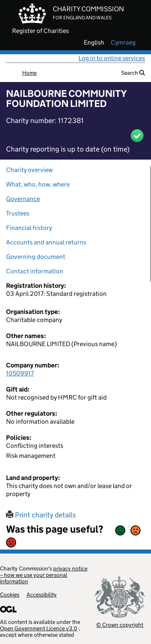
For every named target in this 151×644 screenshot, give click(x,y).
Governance (23, 199)
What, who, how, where (38, 184)
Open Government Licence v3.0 (39, 628)
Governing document (36, 257)
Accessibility (42, 595)
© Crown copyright (120, 625)
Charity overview (29, 170)
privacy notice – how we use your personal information (44, 575)
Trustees (18, 213)
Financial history (29, 228)
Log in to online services (112, 58)
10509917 (20, 373)
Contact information (35, 271)
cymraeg (123, 43)
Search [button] (133, 73)
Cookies (10, 595)
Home (29, 73)
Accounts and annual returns (46, 242)
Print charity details (41, 515)
